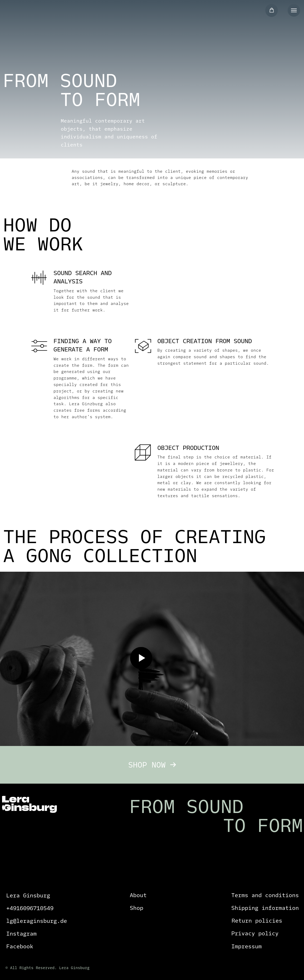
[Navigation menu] (294, 10)
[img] (32, 14)
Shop (137, 908)
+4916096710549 (30, 908)
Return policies (257, 921)
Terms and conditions (265, 895)
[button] (272, 10)
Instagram (21, 934)
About (138, 895)
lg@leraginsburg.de (37, 921)
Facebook (20, 946)
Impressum (246, 946)
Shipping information (265, 908)
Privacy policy (255, 933)
